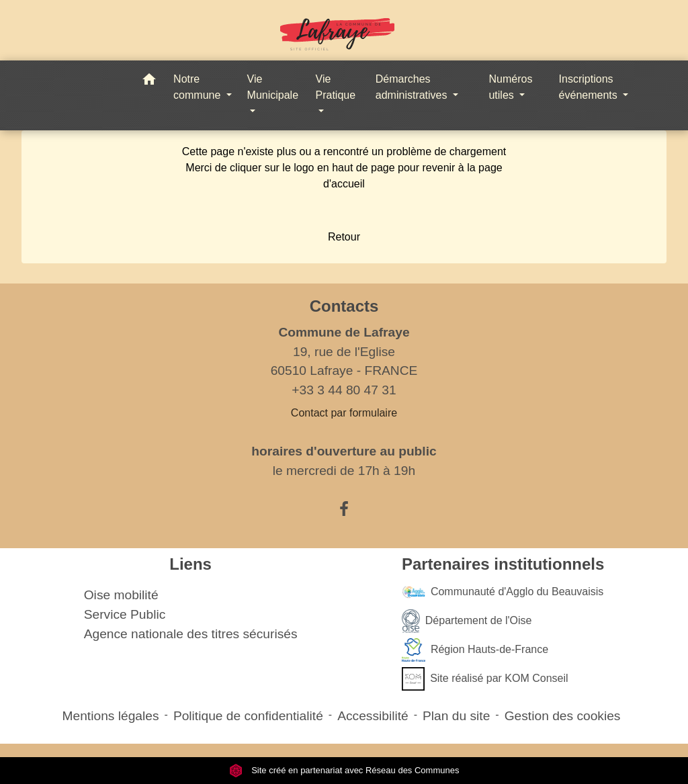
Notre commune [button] (199, 87)
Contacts (344, 306)
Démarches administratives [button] (413, 87)
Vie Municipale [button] (273, 87)
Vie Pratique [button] (336, 87)
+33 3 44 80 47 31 (344, 390)
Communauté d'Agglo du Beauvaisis (503, 592)
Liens (190, 564)
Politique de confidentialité (248, 716)
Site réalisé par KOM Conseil (485, 679)
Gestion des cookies (563, 716)
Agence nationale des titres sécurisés (191, 634)
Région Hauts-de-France (475, 650)
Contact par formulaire (344, 413)
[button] (149, 82)
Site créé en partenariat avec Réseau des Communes (344, 770)
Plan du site (456, 716)
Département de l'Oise (467, 621)
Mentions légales (111, 716)
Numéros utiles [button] (510, 87)
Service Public (125, 614)
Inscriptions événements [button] (590, 87)
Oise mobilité (121, 595)
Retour (344, 237)
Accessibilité (373, 716)
